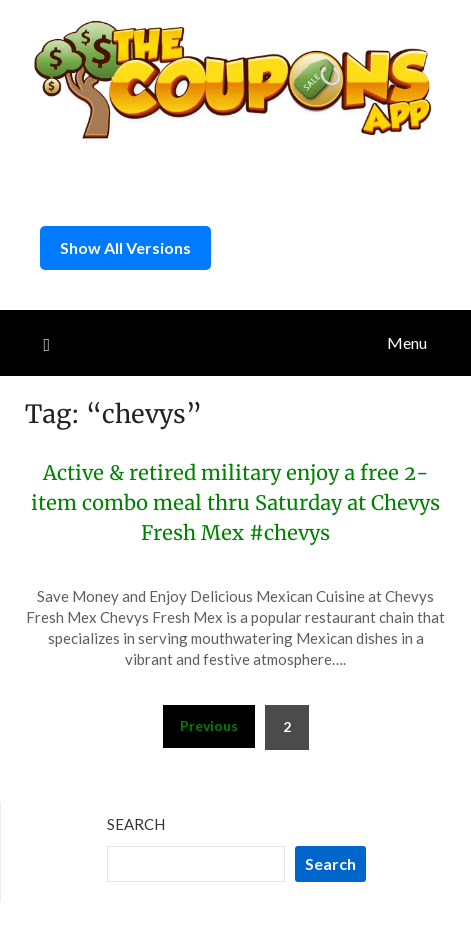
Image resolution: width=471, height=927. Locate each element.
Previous (209, 725)
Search (136, 824)
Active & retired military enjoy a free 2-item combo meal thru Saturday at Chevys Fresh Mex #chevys (235, 502)
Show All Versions (125, 247)
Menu (407, 342)
